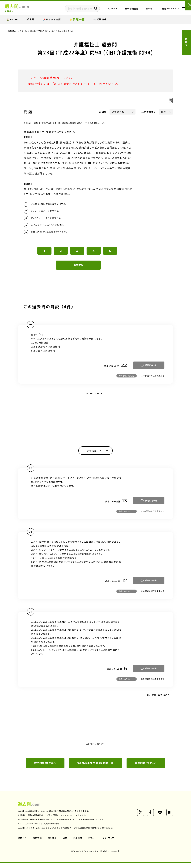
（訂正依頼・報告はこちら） (96, 123)
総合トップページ (161, 10)
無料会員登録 (123, 10)
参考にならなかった (127, 379)
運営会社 (23, 843)
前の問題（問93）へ (45, 768)
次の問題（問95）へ (146, 768)
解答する (78, 269)
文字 (149, 112)
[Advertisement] (95, 420)
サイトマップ (110, 843)
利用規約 (79, 843)
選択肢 (103, 112)
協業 (66, 843)
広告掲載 (38, 843)
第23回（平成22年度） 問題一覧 (95, 768)
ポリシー (94, 843)
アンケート (103, 10)
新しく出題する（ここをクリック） (76, 84)
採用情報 (53, 843)
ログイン (141, 10)
